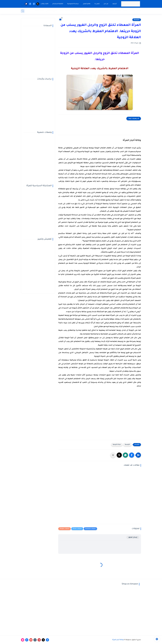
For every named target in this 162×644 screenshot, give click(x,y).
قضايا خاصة (40, 11)
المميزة (118, 11)
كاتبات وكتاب (45, 4)
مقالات (61, 11)
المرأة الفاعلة (103, 11)
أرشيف (114, 4)
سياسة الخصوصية (73, 4)
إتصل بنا (97, 4)
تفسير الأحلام (70, 11)
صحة (112, 11)
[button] (132, 455)
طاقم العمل (87, 4)
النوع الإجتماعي (51, 11)
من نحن (106, 4)
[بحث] (23, 11)
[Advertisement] (100, 415)
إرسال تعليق (133, 537)
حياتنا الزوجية (117, 445)
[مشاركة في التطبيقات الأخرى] (113, 455)
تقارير (139, 11)
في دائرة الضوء (91, 11)
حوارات (125, 11)
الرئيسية (137, 20)
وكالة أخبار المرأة (118, 640)
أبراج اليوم (81, 11)
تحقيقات (132, 11)
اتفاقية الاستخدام (58, 4)
